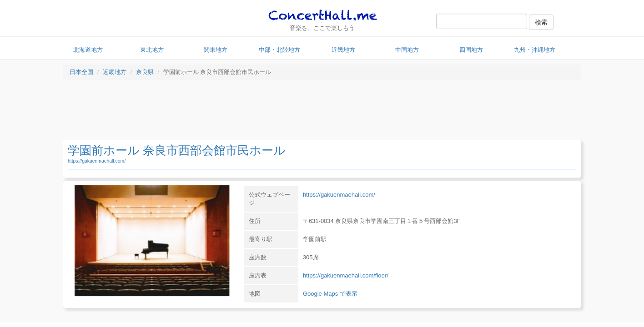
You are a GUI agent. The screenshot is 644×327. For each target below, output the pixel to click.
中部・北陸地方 (279, 50)
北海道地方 (88, 50)
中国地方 (407, 50)
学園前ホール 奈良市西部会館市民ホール (177, 150)
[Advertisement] (322, 112)
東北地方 (152, 50)
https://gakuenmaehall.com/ (97, 161)
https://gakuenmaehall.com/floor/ (346, 275)
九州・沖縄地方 (535, 50)
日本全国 (81, 72)
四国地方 (471, 50)
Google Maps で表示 (330, 294)
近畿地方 (343, 50)
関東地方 (216, 50)
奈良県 (145, 72)
